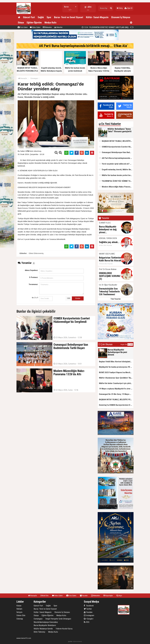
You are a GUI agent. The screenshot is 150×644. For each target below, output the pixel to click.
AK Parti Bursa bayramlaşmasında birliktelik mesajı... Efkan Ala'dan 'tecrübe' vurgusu (116, 158)
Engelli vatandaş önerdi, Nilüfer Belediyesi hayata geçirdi (116, 169)
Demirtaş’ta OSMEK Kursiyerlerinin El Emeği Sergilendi (116, 405)
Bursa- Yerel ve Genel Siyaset (69, 17)
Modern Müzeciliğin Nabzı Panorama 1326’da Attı (116, 187)
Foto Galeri (23, 27)
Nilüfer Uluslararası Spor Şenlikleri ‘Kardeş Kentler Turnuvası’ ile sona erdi (116, 378)
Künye (19, 606)
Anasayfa (23, 78)
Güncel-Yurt (29, 17)
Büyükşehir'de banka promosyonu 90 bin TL (116, 367)
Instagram (89, 615)
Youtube (88, 612)
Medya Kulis (50, 23)
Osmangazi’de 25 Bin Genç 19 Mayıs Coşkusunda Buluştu (116, 394)
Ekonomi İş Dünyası (121, 17)
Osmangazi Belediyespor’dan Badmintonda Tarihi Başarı (116, 152)
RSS (87, 622)
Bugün (123, 344)
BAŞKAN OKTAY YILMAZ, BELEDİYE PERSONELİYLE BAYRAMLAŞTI (116, 141)
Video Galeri (35, 27)
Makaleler (47, 27)
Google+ (89, 619)
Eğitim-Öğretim (34, 23)
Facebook (89, 606)
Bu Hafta (130, 344)
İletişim (19, 612)
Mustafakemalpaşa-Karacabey (46, 622)
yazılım (70, 641)
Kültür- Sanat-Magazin (97, 17)
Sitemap (20, 619)
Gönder (78, 298)
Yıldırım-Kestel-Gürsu (64, 629)
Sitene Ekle (21, 615)
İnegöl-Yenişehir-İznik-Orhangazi (58, 619)
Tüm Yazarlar (116, 299)
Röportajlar (108, 596)
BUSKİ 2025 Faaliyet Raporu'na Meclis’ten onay (116, 372)
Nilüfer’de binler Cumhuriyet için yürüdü (116, 383)
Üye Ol (128, 8)
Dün (126, 344)
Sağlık (41, 17)
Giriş (120, 8)
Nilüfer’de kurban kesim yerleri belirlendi (116, 175)
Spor (49, 17)
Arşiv (119, 596)
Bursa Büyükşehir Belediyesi (45, 625)
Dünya (21, 23)
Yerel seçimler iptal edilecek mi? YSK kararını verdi (116, 164)
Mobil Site (44, 596)
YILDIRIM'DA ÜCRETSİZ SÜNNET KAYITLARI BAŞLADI (107, 27)
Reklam (19, 609)
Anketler (58, 27)
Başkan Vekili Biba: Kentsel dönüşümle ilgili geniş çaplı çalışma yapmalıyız (116, 362)
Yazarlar (84, 596)
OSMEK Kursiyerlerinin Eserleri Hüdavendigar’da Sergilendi (116, 147)
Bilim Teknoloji (39, 632)
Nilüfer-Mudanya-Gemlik (43, 629)
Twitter (88, 609)
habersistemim (77, 641)
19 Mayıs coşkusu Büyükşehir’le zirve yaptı (116, 389)
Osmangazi (34, 78)
